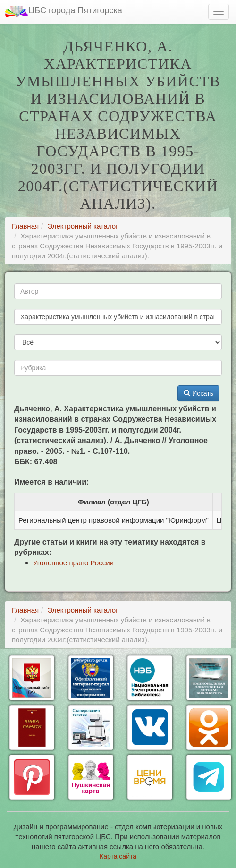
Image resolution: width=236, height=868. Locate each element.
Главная (25, 226)
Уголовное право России (73, 563)
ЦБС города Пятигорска (63, 12)
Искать (198, 393)
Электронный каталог (83, 226)
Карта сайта (118, 856)
